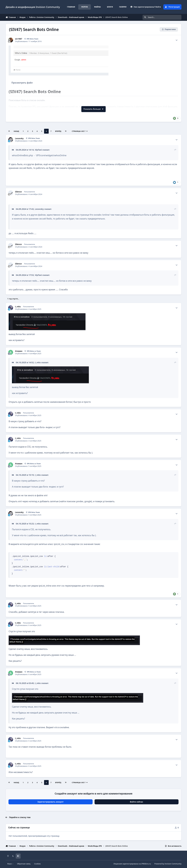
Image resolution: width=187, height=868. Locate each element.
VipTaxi (38, 150)
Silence (18, 192)
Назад (16, 131)
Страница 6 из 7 (80, 131)
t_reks (18, 307)
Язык (10, 864)
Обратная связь (24, 864)
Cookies (37, 864)
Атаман (19, 351)
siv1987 (19, 39)
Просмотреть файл (22, 83)
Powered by (168, 864)
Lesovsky (19, 138)
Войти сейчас (137, 802)
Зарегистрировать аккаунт (50, 802)
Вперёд (58, 131)
